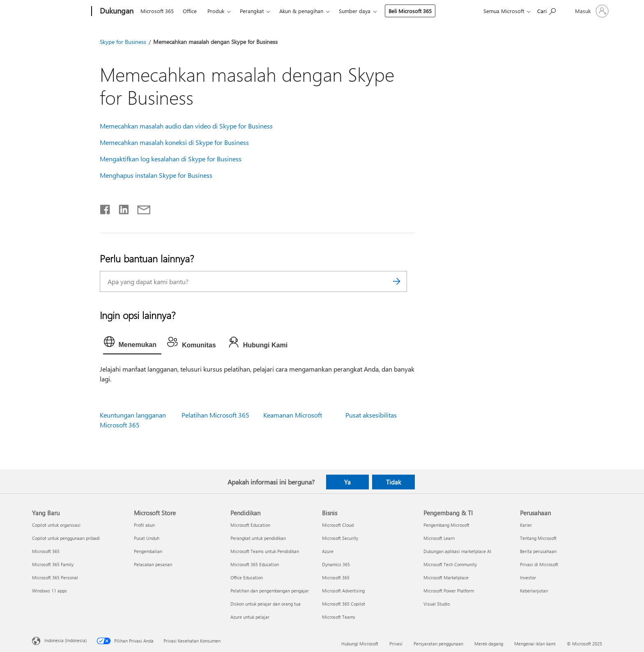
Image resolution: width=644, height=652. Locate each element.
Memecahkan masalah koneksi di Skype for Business (174, 142)
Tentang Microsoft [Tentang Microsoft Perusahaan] (538, 538)
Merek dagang (489, 644)
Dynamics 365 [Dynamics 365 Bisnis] (336, 564)
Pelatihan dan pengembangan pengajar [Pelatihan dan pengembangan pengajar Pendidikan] (270, 591)
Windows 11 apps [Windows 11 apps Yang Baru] (49, 591)
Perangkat (252, 11)
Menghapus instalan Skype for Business (156, 175)
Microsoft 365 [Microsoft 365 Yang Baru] (46, 551)
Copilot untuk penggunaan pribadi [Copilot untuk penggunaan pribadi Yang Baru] (66, 538)
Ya (347, 482)
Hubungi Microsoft (360, 644)
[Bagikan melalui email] (140, 208)
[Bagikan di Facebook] (106, 208)
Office (190, 11)
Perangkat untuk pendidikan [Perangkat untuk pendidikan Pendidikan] (258, 538)
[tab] (132, 344)
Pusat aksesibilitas (371, 415)
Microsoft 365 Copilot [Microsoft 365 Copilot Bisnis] (344, 604)
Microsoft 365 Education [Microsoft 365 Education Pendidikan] (255, 564)
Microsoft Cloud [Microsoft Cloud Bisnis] (338, 525)
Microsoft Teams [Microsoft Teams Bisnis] (339, 617)
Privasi (396, 644)
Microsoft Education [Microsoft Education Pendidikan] (250, 525)
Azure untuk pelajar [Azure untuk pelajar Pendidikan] (250, 617)
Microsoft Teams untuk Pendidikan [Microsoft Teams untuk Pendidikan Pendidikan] (265, 551)
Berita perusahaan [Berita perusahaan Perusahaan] (538, 551)
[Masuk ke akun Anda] (591, 11)
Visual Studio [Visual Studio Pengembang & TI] (437, 604)
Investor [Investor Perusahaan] (528, 577)
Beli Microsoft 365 (410, 11)
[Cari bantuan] (546, 10)
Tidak (393, 482)
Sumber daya (355, 11)
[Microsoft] (60, 11)
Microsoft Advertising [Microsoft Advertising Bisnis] (343, 591)
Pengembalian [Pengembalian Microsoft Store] (148, 551)
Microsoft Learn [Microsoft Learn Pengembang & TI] (439, 538)
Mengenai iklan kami (535, 644)
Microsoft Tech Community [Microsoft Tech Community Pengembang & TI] (450, 564)
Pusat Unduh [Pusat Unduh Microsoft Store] (147, 538)
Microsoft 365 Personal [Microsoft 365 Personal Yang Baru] (55, 577)
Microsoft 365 (157, 11)
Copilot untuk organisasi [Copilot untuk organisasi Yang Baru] (56, 525)
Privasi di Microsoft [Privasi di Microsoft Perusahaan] (539, 564)
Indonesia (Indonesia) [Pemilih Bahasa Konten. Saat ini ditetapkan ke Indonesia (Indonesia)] (66, 640)
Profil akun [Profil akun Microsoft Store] (144, 525)
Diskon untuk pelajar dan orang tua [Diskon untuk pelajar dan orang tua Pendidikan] (266, 604)
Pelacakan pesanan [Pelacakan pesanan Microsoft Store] (153, 564)
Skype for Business (123, 42)
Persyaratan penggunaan (438, 644)
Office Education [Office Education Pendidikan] (247, 577)
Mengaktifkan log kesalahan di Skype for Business (171, 159)
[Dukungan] (116, 11)
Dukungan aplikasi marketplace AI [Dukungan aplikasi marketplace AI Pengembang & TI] (457, 551)
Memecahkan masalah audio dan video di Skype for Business (186, 126)
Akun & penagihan (301, 11)
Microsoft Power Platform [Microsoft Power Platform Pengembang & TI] (449, 591)
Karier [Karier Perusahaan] (526, 525)
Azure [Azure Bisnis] (328, 551)
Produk (216, 11)
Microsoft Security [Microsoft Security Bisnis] (340, 538)
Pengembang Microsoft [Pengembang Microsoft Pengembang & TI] (446, 525)
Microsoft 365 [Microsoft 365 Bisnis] (336, 577)
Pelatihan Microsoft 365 (215, 415)
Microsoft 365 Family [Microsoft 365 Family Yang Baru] (53, 564)
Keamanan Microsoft (293, 415)
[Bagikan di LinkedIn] (121, 208)
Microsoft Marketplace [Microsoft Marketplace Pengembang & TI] (446, 577)
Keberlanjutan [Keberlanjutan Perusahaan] (534, 591)
